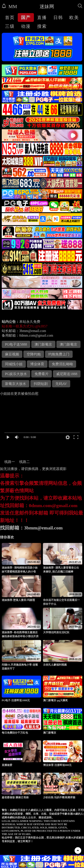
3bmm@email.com (33, 331)
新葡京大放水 (16, 384)
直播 (42, 17)
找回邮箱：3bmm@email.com (31, 528)
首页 (10, 17)
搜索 (42, 26)
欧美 (74, 17)
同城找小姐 (14, 364)
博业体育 (37, 364)
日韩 (58, 17)
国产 (26, 17)
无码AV (61, 384)
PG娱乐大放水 (16, 374)
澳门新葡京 (43, 344)
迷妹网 (47, 6)
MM (9, 6)
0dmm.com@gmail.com (36, 335)
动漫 (26, 26)
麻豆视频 (12, 354)
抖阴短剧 (41, 384)
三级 (10, 26)
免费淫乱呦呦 (62, 364)
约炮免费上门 (59, 354)
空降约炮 (34, 354)
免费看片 (42, 374)
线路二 (24, 462)
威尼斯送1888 (67, 374)
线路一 (10, 462)
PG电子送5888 (16, 344)
